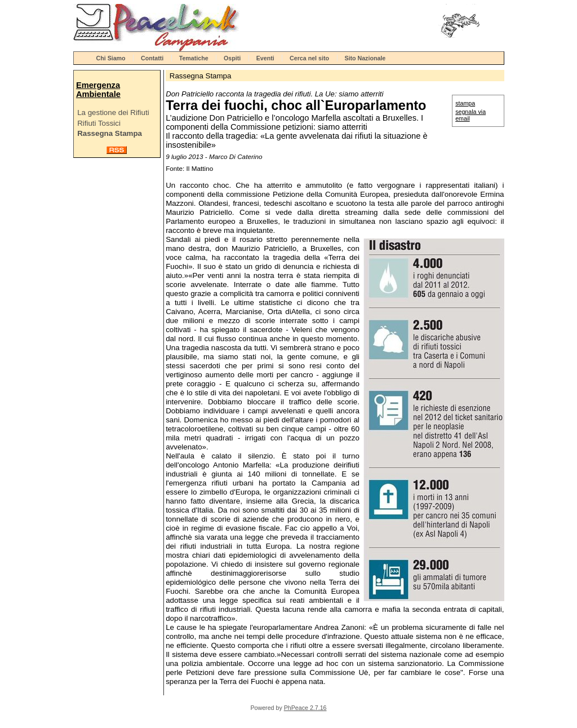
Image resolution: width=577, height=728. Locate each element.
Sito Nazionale (365, 58)
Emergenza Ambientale (98, 90)
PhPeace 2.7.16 (305, 708)
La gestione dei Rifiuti (113, 112)
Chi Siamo (111, 58)
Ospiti (232, 58)
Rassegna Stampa (110, 133)
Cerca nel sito (309, 58)
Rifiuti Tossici (99, 123)
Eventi (265, 58)
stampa (465, 103)
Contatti (152, 58)
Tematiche (194, 58)
